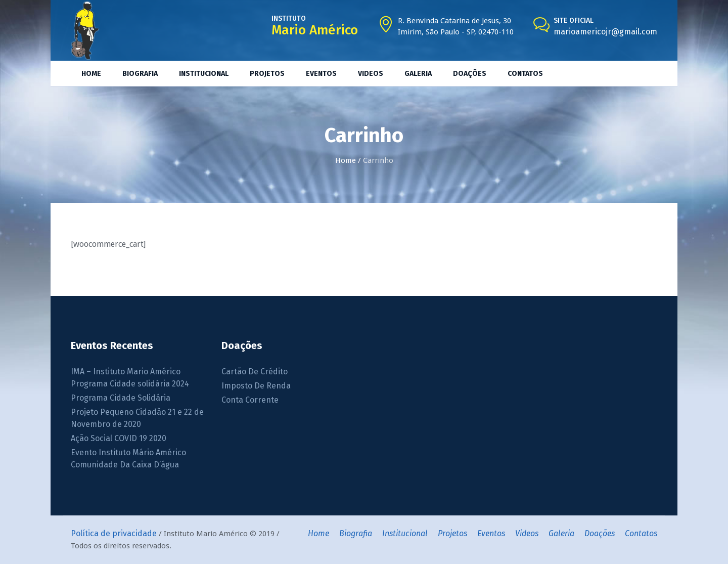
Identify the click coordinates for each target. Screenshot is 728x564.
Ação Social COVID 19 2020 (119, 438)
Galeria (561, 533)
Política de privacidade (114, 533)
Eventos (491, 533)
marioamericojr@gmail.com (605, 32)
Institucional (405, 533)
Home (346, 160)
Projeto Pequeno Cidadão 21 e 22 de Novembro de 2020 (137, 418)
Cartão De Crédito (255, 372)
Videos (527, 533)
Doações (600, 533)
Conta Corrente (250, 400)
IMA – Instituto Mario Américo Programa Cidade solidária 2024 (130, 378)
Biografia (356, 533)
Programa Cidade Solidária (121, 398)
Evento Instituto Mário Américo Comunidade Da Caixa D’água (128, 459)
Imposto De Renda (256, 386)
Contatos (641, 533)
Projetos (452, 533)
